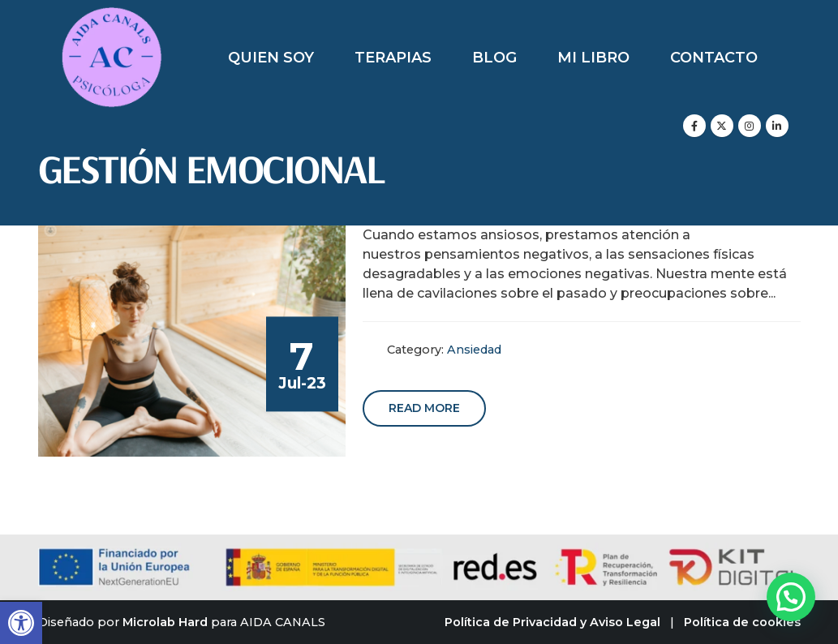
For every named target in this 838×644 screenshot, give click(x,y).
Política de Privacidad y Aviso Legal (552, 622)
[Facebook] (694, 126)
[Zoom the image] (112, 16)
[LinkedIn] (777, 126)
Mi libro (593, 58)
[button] (21, 623)
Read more (424, 408)
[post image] (192, 341)
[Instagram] (750, 126)
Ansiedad (474, 350)
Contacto (714, 58)
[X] (722, 126)
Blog (494, 58)
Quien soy (271, 58)
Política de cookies (742, 622)
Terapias (393, 58)
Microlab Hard (165, 622)
